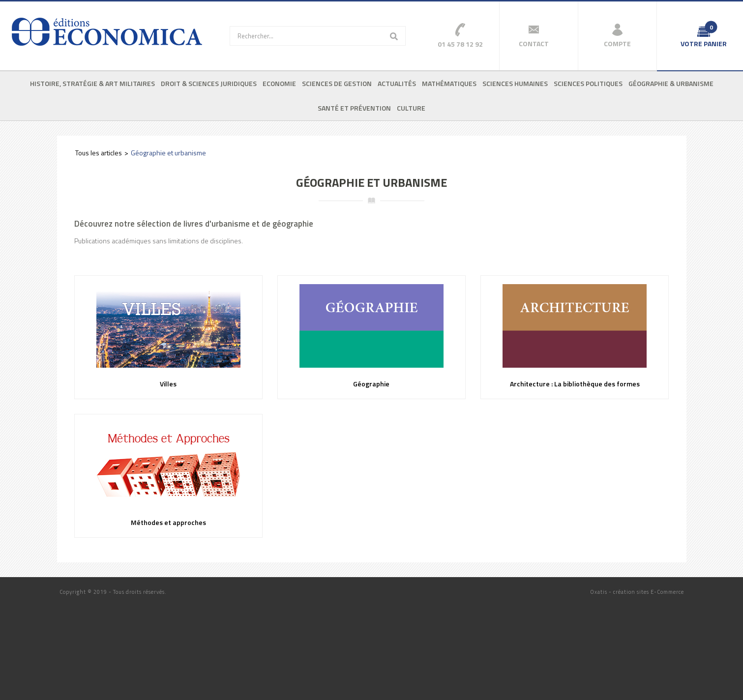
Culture (411, 108)
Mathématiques (449, 83)
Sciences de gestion (337, 83)
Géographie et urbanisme (168, 153)
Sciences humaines (515, 83)
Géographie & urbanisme (671, 83)
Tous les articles (99, 153)
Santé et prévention (354, 108)
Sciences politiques (588, 83)
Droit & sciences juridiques (209, 83)
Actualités (397, 83)
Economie (279, 83)
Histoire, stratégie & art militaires (92, 83)
